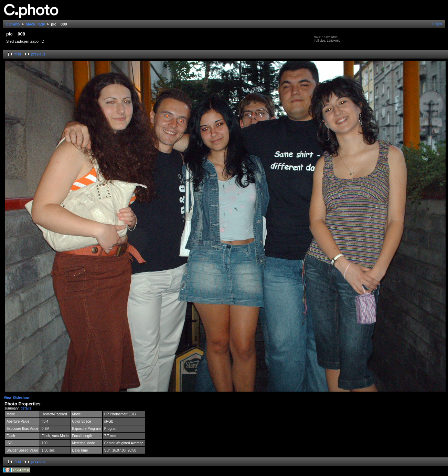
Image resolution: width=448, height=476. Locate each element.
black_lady (35, 24)
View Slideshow (17, 398)
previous (39, 54)
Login (437, 24)
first (18, 54)
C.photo (13, 24)
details (26, 408)
